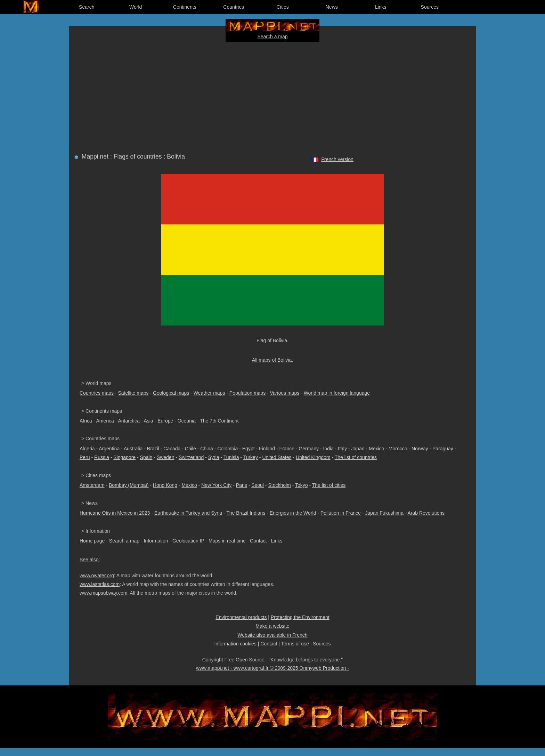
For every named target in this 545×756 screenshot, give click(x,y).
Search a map (272, 37)
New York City (216, 485)
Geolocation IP (188, 541)
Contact (258, 541)
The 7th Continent (219, 421)
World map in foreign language (337, 393)
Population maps (247, 393)
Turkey (251, 457)
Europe (165, 421)
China (207, 449)
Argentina (109, 449)
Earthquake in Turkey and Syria (188, 513)
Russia (102, 457)
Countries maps (97, 393)
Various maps (285, 393)
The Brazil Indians (246, 513)
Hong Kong (165, 485)
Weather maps (209, 393)
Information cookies (235, 644)
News (332, 7)
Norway (420, 449)
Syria (214, 457)
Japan (358, 449)
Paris (242, 485)
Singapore (124, 457)
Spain (146, 457)
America (105, 421)
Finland (267, 449)
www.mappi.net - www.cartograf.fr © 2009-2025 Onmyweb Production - (272, 668)
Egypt (249, 449)
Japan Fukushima (384, 513)
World (136, 7)
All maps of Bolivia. (272, 360)
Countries (234, 7)
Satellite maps (133, 393)
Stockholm (279, 485)
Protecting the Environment (300, 617)
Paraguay (443, 449)
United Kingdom (313, 457)
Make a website (272, 626)
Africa (86, 421)
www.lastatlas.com (100, 584)
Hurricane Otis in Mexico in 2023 (115, 513)
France (287, 449)
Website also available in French (272, 635)
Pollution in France (341, 513)
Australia (133, 449)
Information (156, 541)
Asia (148, 421)
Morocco (398, 449)
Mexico (376, 449)
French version (337, 159)
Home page (92, 541)
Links (381, 7)
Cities (283, 7)
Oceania (187, 421)
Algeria (87, 449)
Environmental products (241, 617)
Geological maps (171, 393)
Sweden (166, 457)
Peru (85, 457)
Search (87, 7)
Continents (185, 7)
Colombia (227, 449)
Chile (190, 449)
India (328, 449)
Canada (172, 449)
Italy (342, 449)
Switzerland (191, 457)
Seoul (258, 485)
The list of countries (356, 457)
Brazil (153, 449)
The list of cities (329, 485)
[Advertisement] (272, 96)
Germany (309, 449)
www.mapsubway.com (103, 593)
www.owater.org (97, 576)
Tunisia (231, 457)
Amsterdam (92, 485)
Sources (430, 7)
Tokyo (302, 485)
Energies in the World (293, 513)
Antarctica (129, 421)
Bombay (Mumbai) (129, 485)
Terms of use (295, 644)
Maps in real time (227, 541)
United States (277, 457)
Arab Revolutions (426, 513)
